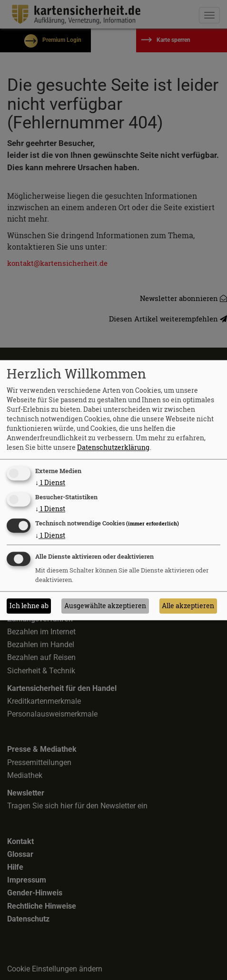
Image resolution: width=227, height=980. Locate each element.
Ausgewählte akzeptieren (105, 606)
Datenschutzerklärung (113, 448)
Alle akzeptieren (188, 606)
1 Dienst (50, 483)
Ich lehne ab (29, 606)
